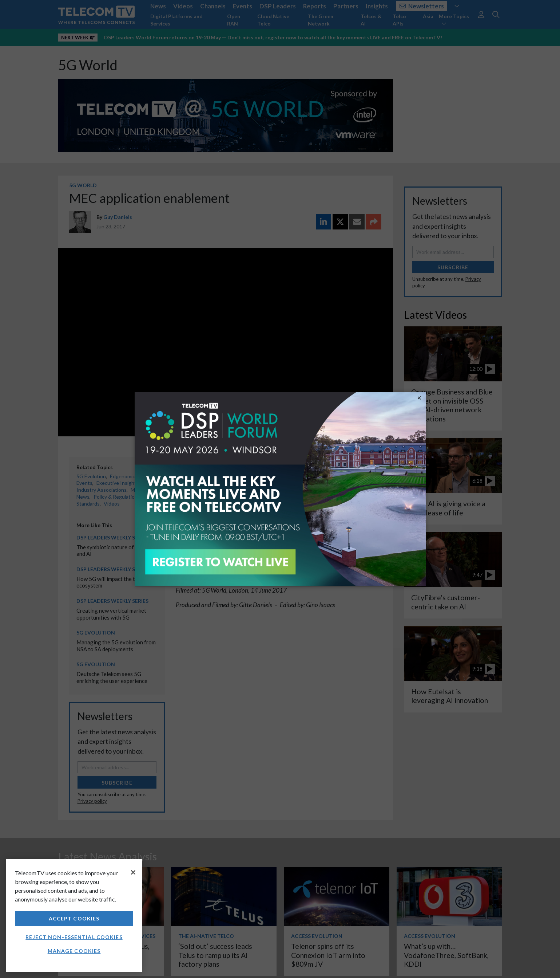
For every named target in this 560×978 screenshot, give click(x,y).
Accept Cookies (74, 918)
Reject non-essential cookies (74, 937)
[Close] (133, 872)
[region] (74, 916)
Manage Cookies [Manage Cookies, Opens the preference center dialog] (74, 951)
